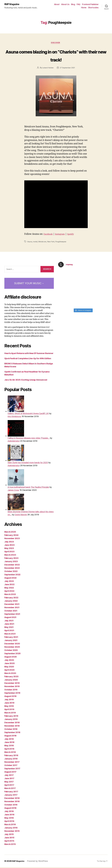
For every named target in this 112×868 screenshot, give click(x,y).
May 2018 (9, 746)
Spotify (74, 235)
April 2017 (9, 786)
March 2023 (10, 556)
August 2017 (10, 773)
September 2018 (12, 733)
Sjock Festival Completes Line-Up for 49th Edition (28, 359)
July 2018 (9, 740)
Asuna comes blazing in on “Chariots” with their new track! (56, 56)
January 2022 (11, 602)
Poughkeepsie (62, 242)
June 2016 (9, 815)
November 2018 (12, 727)
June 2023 (9, 546)
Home (84, 8)
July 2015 (9, 835)
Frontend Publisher (90, 4)
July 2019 (9, 700)
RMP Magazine (13, 4)
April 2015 (9, 842)
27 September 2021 (68, 68)
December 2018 (12, 723)
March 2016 (10, 825)
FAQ (78, 4)
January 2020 (11, 681)
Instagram (62, 235)
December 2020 (12, 644)
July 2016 (9, 812)
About (57, 4)
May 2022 (9, 588)
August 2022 (10, 579)
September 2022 (12, 575)
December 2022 (12, 565)
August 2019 (10, 697)
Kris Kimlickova (14, 417)
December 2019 (12, 684)
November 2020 (12, 648)
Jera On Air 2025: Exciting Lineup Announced (26, 381)
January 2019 (11, 720)
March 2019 (10, 713)
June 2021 (9, 625)
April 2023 (9, 552)
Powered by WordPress (39, 862)
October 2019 (11, 690)
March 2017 (10, 789)
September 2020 (12, 654)
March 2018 (10, 753)
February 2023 (11, 559)
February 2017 (11, 792)
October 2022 (11, 572)
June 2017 (9, 779)
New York (52, 242)
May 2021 (9, 628)
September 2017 (12, 769)
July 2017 (9, 776)
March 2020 (10, 674)
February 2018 (11, 756)
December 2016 (12, 799)
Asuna (30, 242)
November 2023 (12, 539)
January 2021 (11, 641)
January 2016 (11, 828)
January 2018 (11, 759)
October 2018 (11, 730)
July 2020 (9, 661)
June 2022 (9, 585)
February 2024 (11, 536)
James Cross (13, 491)
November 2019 (12, 687)
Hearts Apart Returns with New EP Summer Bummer (29, 354)
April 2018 (9, 750)
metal (36, 242)
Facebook (49, 235)
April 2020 (9, 671)
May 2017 (9, 782)
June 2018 (9, 743)
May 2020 (9, 667)
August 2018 (10, 736)
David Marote (21, 515)
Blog (73, 4)
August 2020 (11, 658)
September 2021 (12, 615)
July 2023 (9, 542)
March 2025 (10, 533)
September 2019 (12, 694)
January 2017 (11, 796)
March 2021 (10, 635)
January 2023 (11, 562)
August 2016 (10, 809)
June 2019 (9, 704)
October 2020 (11, 651)
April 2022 (9, 592)
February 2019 (11, 717)
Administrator (14, 442)
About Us (65, 4)
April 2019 (9, 710)
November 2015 (12, 832)
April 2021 (9, 631)
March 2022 (10, 595)
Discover (56, 43)
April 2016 (9, 822)
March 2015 (10, 845)
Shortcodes (93, 8)
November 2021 (12, 608)
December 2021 (12, 605)
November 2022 (12, 569)
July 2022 (9, 582)
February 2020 (11, 677)
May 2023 (9, 549)
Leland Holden (47, 68)
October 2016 (11, 805)
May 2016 (9, 819)
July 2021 (9, 621)
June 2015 (9, 838)
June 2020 (10, 664)
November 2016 (12, 802)
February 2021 (11, 638)
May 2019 (9, 707)
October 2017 (11, 766)
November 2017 (12, 763)
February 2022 (11, 598)
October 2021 (11, 611)
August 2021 (10, 618)
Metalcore (43, 242)
